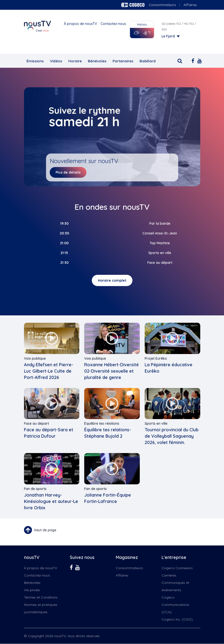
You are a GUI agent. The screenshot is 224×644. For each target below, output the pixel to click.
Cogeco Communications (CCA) (175, 605)
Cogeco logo (133, 5)
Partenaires (123, 61)
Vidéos (56, 61)
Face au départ (36, 423)
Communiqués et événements (175, 586)
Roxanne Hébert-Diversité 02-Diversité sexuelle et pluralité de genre (112, 371)
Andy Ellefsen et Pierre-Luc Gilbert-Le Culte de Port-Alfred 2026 (49, 371)
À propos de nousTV (80, 24)
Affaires (190, 5)
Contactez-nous (113, 24)
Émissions (35, 61)
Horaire (75, 61)
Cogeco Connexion (177, 568)
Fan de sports (35, 489)
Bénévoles (97, 61)
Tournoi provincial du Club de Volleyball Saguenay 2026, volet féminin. (172, 436)
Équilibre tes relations (102, 423)
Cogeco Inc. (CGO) (177, 619)
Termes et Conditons (41, 597)
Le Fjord (168, 36)
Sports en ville (156, 423)
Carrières (169, 575)
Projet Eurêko (156, 358)
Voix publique (35, 358)
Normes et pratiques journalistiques (41, 608)
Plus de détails (68, 172)
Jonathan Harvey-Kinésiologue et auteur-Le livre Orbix (51, 501)
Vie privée (32, 590)
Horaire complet (112, 280)
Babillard (148, 61)
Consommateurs (162, 5)
